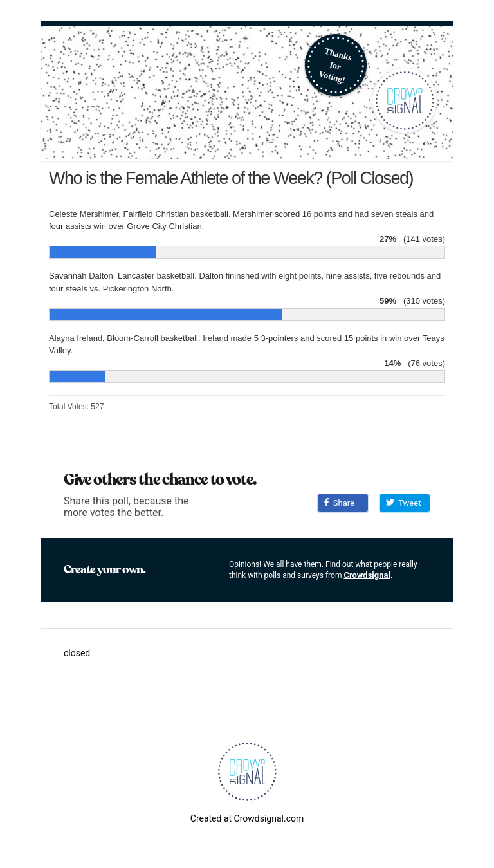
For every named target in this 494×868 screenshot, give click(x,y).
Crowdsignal (367, 575)
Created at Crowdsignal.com (247, 818)
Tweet (403, 503)
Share (339, 503)
